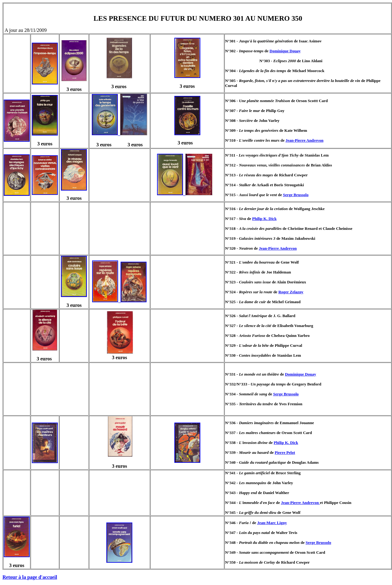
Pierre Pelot (285, 452)
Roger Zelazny (291, 292)
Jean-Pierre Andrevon (304, 140)
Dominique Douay (285, 51)
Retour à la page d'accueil (30, 577)
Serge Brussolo (296, 195)
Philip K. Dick (264, 219)
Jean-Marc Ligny (272, 523)
